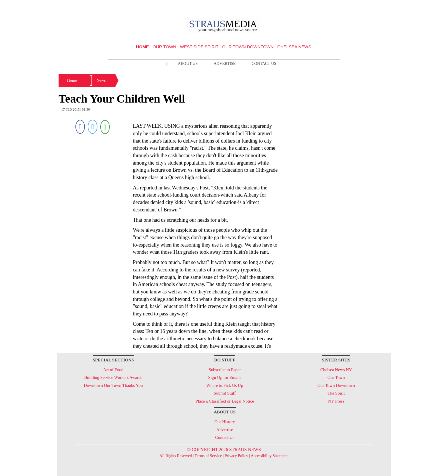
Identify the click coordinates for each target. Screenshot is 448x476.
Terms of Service (208, 456)
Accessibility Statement (270, 456)
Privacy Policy (236, 456)
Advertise (225, 64)
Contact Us (264, 64)
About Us (188, 64)
